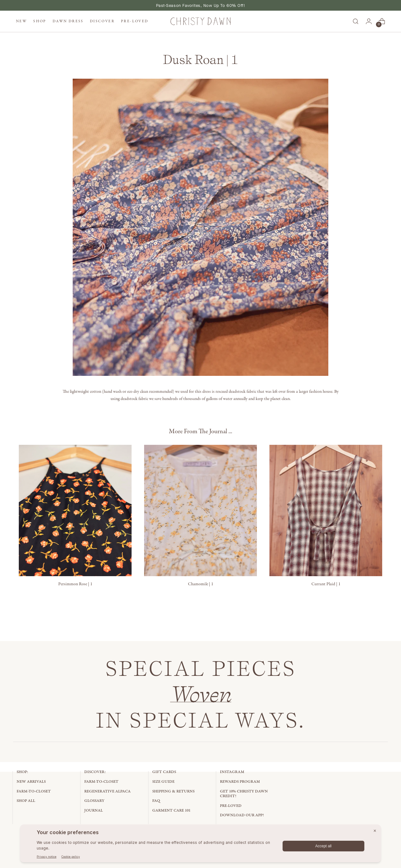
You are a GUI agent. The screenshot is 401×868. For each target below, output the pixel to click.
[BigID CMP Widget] (200, 845)
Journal (94, 810)
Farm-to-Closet (34, 791)
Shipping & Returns (173, 791)
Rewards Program (240, 782)
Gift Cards (164, 772)
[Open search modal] (356, 21)
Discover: (95, 772)
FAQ (156, 801)
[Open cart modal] (382, 21)
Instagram (232, 772)
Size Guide (163, 782)
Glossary (94, 801)
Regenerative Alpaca (107, 791)
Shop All (26, 801)
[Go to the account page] (369, 21)
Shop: (22, 772)
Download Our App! (242, 815)
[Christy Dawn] (200, 21)
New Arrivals (31, 782)
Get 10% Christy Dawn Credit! (244, 794)
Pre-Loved (231, 806)
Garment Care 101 (171, 810)
